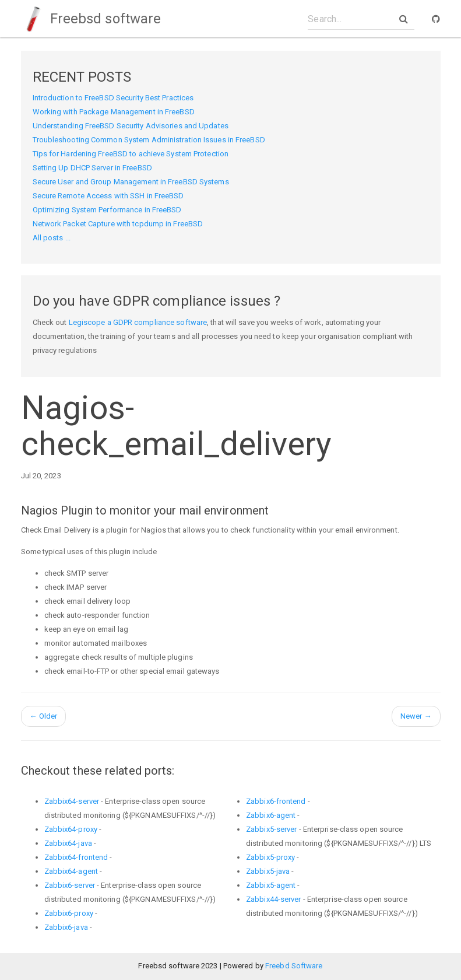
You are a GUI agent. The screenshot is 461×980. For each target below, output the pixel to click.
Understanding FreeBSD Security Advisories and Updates (131, 126)
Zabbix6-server (70, 885)
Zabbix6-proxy (69, 913)
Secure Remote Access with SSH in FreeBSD (108, 196)
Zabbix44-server (274, 899)
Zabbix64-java (68, 843)
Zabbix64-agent (71, 871)
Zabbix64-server (72, 801)
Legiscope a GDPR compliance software (138, 322)
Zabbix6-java (66, 927)
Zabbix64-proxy (71, 829)
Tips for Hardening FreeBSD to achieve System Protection (131, 154)
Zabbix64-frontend (76, 857)
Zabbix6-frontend (276, 801)
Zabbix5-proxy (270, 857)
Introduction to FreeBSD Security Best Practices (113, 98)
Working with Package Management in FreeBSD (114, 112)
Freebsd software (91, 19)
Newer (416, 716)
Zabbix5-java (268, 871)
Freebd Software (294, 966)
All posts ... (52, 238)
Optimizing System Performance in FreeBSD (107, 210)
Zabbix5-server (271, 829)
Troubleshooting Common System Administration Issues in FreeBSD (149, 140)
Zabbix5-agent (271, 885)
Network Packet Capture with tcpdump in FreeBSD (118, 224)
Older (44, 716)
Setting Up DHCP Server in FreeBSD (92, 168)
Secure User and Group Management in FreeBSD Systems (131, 182)
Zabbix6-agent (271, 815)
